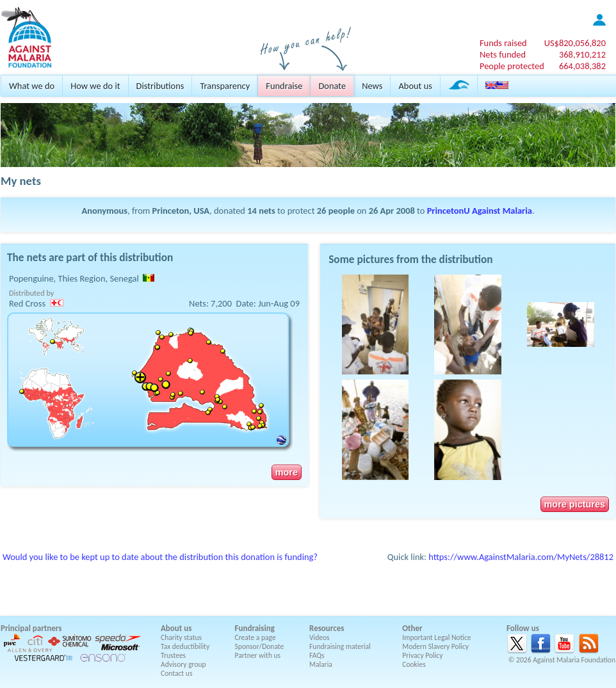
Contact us (176, 673)
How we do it (95, 86)
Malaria (321, 664)
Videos (320, 637)
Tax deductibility (185, 646)
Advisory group (183, 664)
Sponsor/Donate (260, 646)
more (287, 472)
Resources (327, 628)
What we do (32, 86)
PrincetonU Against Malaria (480, 211)
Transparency (225, 86)
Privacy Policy (422, 655)
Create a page (255, 637)
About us (415, 86)
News (372, 86)
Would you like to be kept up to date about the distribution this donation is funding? (160, 557)
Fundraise (284, 86)
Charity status (181, 637)
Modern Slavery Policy (435, 646)
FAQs (317, 655)
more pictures (575, 504)
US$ (575, 43)
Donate (332, 86)
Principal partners (31, 628)
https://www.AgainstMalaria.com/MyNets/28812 (521, 557)
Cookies (414, 664)
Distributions (160, 86)
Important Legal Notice (436, 637)
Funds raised (503, 43)
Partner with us (258, 655)
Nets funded (503, 54)
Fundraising (255, 628)
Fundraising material (340, 646)
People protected (512, 66)
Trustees (173, 655)
